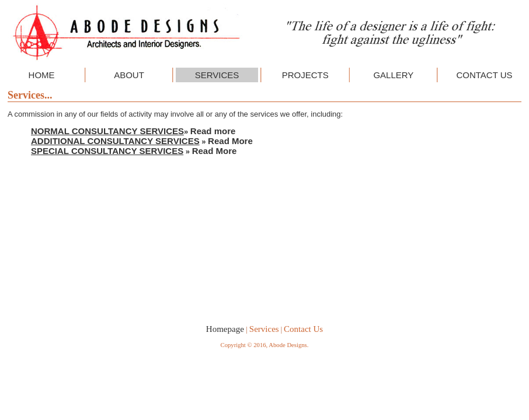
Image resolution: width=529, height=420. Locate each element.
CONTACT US (484, 75)
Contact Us (303, 329)
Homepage (225, 329)
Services (264, 329)
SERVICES (217, 75)
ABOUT (129, 75)
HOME (42, 75)
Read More (230, 141)
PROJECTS (305, 75)
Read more (213, 131)
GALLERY (393, 75)
